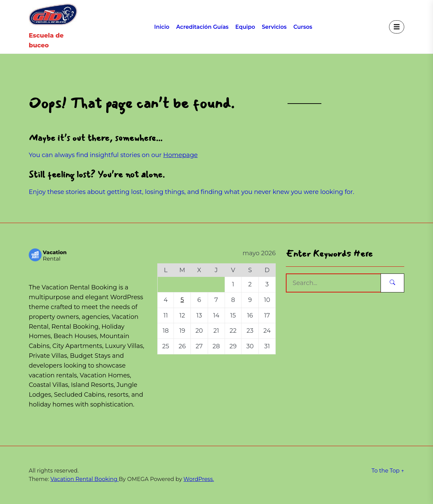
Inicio (162, 27)
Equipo (245, 27)
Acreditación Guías (202, 27)
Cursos (303, 27)
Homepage (181, 155)
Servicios (274, 27)
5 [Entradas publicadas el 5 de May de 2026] (182, 300)
